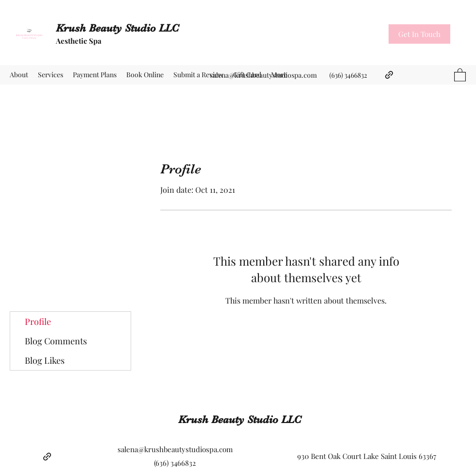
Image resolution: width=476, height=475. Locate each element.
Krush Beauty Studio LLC (117, 28)
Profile (38, 322)
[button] (419, 34)
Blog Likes (45, 360)
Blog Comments (56, 341)
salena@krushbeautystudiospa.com (263, 75)
